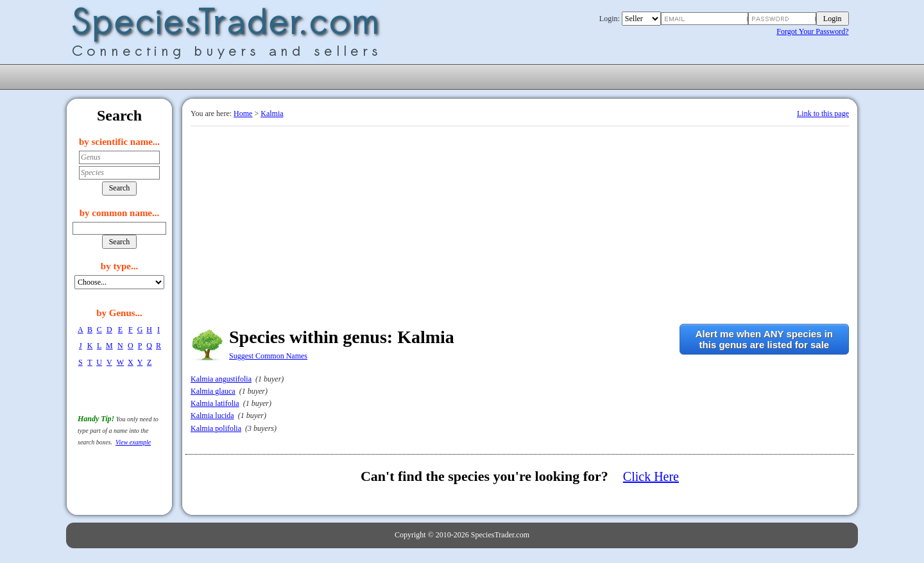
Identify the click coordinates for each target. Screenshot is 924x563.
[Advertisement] (520, 223)
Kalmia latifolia (215, 403)
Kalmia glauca (213, 391)
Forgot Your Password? (812, 31)
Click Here (651, 476)
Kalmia (272, 113)
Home (243, 113)
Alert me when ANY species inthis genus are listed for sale (764, 339)
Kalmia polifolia (216, 428)
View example (133, 442)
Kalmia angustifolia (221, 379)
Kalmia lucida (212, 416)
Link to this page (823, 113)
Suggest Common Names (268, 356)
